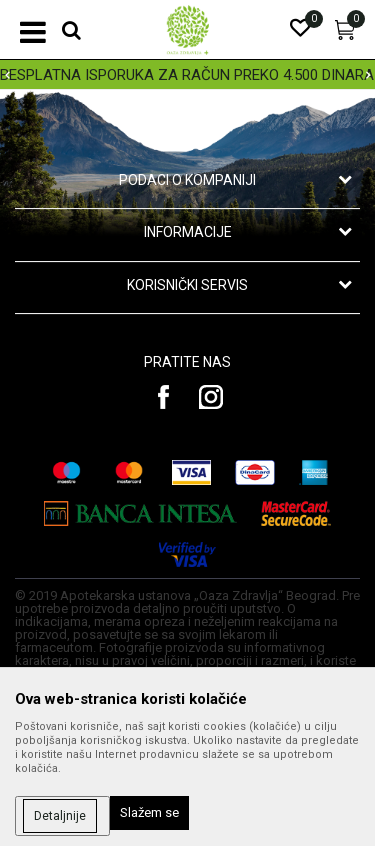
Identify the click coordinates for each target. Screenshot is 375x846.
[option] (187, 75)
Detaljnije (60, 816)
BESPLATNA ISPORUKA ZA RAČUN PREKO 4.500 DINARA (187, 75)
